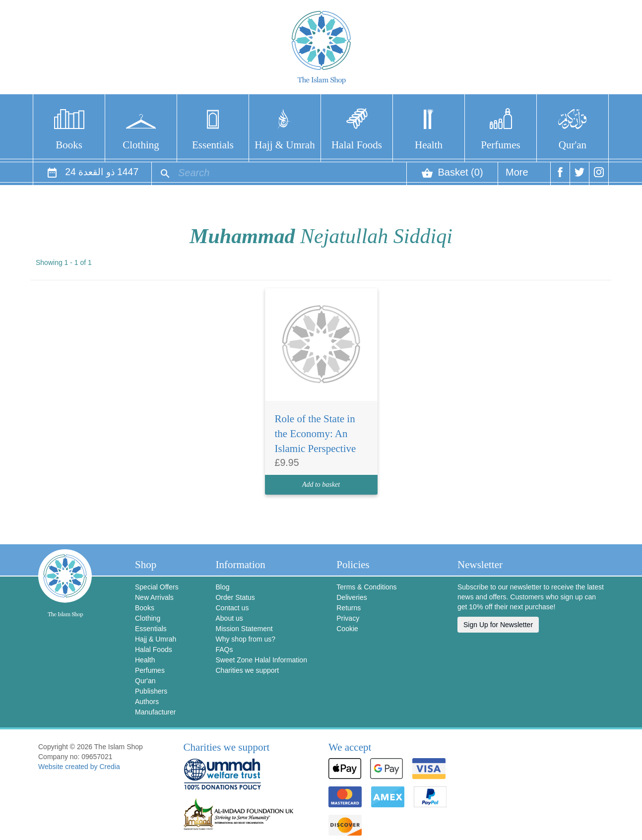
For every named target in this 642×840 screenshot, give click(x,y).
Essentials (213, 145)
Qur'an (573, 145)
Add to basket (321, 485)
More (517, 176)
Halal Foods (357, 145)
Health (429, 145)
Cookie (347, 629)
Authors (147, 702)
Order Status (235, 597)
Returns (349, 608)
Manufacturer (155, 712)
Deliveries (352, 597)
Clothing (141, 145)
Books (69, 145)
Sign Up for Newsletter (498, 625)
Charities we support (247, 670)
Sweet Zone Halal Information (261, 660)
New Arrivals (154, 597)
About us (229, 618)
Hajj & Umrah (285, 145)
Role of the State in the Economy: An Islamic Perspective (316, 434)
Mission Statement (244, 629)
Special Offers (157, 587)
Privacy (348, 618)
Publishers (151, 691)
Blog (222, 587)
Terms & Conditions (366, 587)
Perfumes (500, 145)
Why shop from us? (245, 639)
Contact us (232, 608)
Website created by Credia (79, 767)
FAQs (224, 649)
